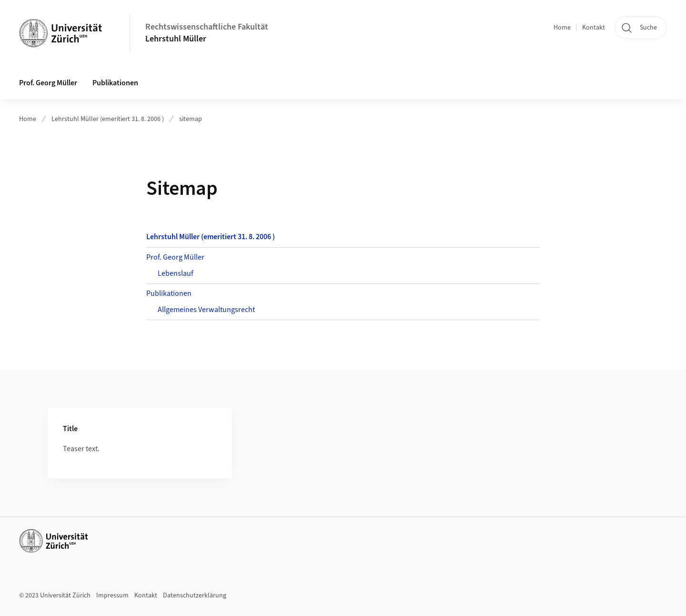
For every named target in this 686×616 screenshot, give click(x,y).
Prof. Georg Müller (175, 257)
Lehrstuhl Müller (176, 39)
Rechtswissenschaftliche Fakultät (207, 27)
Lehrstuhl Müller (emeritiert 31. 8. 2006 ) (108, 119)
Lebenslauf (176, 273)
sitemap (191, 119)
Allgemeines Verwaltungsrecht (206, 310)
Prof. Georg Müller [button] (48, 83)
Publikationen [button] (115, 83)
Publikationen (169, 293)
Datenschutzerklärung (195, 596)
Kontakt (594, 28)
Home (562, 28)
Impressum (112, 596)
